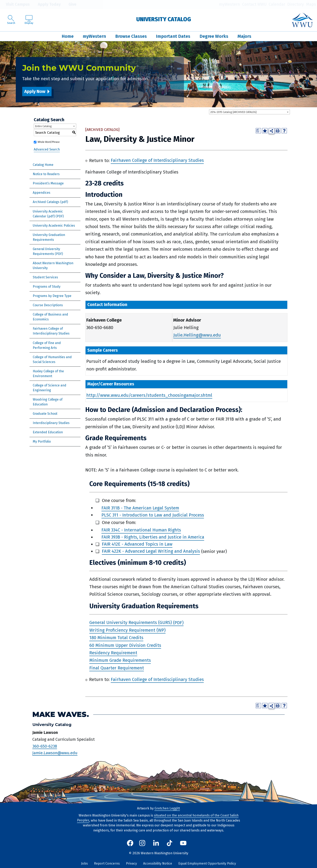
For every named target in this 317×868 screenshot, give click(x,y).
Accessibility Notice (158, 863)
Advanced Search (47, 149)
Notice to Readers (46, 174)
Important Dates (173, 36)
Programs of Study (47, 287)
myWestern (229, 4)
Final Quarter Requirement (117, 668)
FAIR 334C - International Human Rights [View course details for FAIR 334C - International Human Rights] (141, 530)
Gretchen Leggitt (167, 808)
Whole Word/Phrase (49, 142)
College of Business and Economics (50, 317)
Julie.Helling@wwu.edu (197, 335)
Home (68, 36)
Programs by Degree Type (52, 296)
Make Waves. (61, 714)
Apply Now (35, 91)
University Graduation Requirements (49, 237)
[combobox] (249, 112)
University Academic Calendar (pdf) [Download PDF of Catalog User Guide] (48, 214)
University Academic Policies (54, 226)
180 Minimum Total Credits (116, 638)
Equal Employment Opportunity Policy (207, 863)
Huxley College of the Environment (48, 374)
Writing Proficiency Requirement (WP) (127, 630)
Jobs (84, 863)
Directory (296, 4)
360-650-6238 (45, 746)
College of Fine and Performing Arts (47, 345)
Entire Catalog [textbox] (43, 126)
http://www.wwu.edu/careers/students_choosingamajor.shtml (149, 395)
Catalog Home (43, 165)
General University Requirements (46, 251)
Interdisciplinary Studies (51, 423)
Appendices (42, 193)
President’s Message (48, 183)
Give (70, 4)
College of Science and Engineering (50, 388)
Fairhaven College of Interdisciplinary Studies (51, 331)
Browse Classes (131, 36)
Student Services (45, 277)
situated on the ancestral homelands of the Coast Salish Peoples (158, 818)
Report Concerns (107, 863)
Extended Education (48, 432)
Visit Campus (15, 4)
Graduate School (45, 414)
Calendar (277, 4)
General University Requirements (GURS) (131, 623)
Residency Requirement (113, 653)
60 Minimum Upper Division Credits (125, 645)
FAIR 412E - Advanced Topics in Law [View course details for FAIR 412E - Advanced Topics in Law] (137, 544)
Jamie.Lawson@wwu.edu (55, 753)
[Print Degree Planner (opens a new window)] (258, 131)
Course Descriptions (48, 305)
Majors (244, 36)
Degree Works (214, 36)
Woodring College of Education (48, 402)
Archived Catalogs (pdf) (50, 202)
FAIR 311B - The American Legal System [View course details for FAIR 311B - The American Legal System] (140, 508)
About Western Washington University (53, 266)
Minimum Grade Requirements (120, 660)
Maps (311, 4)
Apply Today (46, 4)
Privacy (131, 863)
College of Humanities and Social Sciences (52, 359)
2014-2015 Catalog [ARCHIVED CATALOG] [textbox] (233, 112)
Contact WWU (254, 4)
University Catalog (164, 19)
